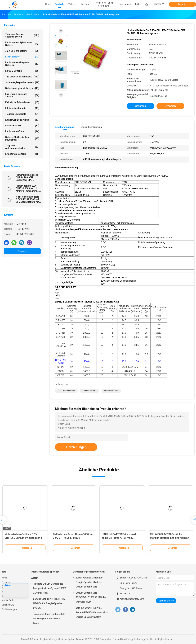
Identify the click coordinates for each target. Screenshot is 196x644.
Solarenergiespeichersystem (22, 82)
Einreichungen (76, 447)
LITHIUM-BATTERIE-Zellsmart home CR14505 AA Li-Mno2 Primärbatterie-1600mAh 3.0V (119, 538)
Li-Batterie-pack (111, 391)
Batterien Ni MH (22, 126)
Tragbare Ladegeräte (22, 114)
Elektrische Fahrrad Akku (22, 102)
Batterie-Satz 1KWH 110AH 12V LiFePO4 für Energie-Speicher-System (49, 603)
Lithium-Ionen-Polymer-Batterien (22, 64)
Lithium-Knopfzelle (22, 131)
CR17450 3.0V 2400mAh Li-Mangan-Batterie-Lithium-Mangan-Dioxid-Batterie (170, 538)
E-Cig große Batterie (22, 154)
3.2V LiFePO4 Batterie (22, 51)
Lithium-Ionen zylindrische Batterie (22, 44)
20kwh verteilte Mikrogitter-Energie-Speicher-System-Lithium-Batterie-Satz (89, 582)
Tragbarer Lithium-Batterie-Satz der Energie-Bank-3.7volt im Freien (49, 619)
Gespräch (182, 4)
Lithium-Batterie (90, 391)
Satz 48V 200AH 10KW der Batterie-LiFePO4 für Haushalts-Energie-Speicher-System (91, 612)
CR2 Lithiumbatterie (66, 391)
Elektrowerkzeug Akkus (22, 120)
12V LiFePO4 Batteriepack (22, 77)
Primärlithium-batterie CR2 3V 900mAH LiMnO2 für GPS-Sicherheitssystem (27, 177)
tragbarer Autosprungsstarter (22, 147)
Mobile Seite (8, 600)
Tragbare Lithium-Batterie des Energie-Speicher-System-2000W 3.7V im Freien (50, 588)
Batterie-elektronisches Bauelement (22, 138)
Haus (4, 578)
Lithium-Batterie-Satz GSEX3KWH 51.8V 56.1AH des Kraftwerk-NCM (91, 597)
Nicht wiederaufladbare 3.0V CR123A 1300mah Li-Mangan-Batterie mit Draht (28, 199)
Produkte (6, 582)
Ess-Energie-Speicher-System (22, 95)
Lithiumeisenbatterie (22, 108)
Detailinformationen (65, 127)
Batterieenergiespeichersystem (22, 88)
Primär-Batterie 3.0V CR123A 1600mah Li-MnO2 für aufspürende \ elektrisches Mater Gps (28, 188)
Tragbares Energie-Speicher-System (22, 35)
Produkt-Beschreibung (91, 127)
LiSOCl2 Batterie (22, 71)
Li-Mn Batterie (22, 57)
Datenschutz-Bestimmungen (9, 607)
